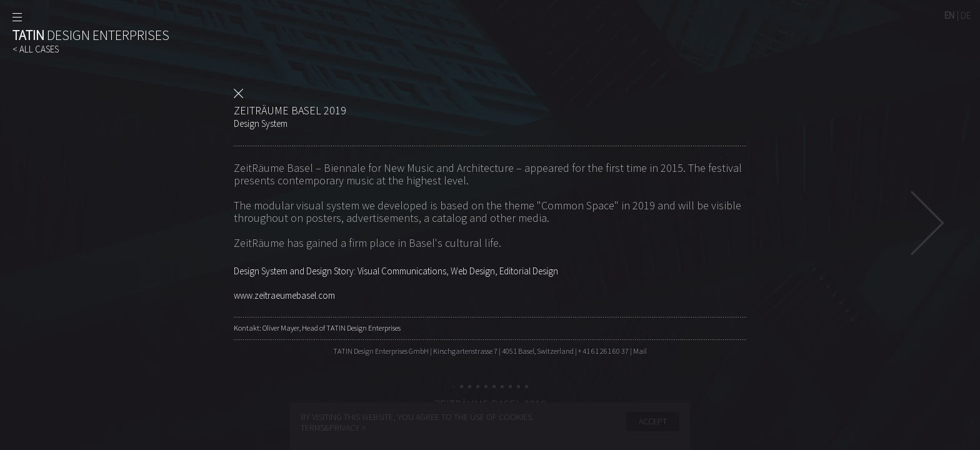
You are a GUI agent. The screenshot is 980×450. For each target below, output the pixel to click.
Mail (640, 351)
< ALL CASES (36, 49)
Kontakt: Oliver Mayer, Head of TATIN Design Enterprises (317, 328)
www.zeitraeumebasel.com (284, 295)
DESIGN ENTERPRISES (91, 35)
